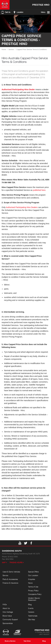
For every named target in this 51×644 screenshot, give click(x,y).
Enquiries (32, 579)
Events (31, 608)
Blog (30, 604)
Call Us (6, 12)
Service (11, 50)
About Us (6, 608)
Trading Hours (16, 563)
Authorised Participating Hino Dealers (22, 207)
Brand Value (7, 616)
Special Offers (33, 572)
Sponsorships (8, 623)
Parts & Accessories (10, 579)
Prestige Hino (41, 5)
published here (39, 190)
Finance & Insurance (10, 583)
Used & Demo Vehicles (11, 572)
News (30, 583)
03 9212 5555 (13, 557)
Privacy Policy (33, 591)
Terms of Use (33, 587)
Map (4, 563)
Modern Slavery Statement (34, 599)
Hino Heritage (8, 612)
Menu (45, 12)
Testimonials (33, 616)
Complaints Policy (35, 594)
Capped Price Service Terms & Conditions (31, 50)
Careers (31, 612)
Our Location (33, 575)
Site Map (32, 619)
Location (18, 12)
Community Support (10, 619)
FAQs (5, 604)
